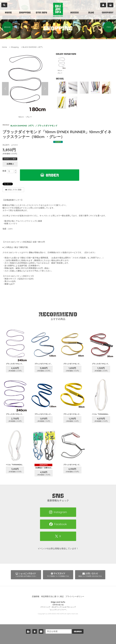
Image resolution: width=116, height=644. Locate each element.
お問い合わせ (40, 631)
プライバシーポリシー (75, 596)
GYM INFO (41, 13)
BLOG (91, 13)
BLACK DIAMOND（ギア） (33, 47)
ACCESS (75, 13)
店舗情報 (36, 596)
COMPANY (108, 13)
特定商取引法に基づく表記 (52, 596)
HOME (8, 13)
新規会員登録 (27, 631)
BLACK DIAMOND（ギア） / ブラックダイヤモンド (31, 126)
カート (110, 5)
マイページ (103, 5)
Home (4, 47)
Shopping (15, 47)
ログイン (34, 631)
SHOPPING (25, 13)
